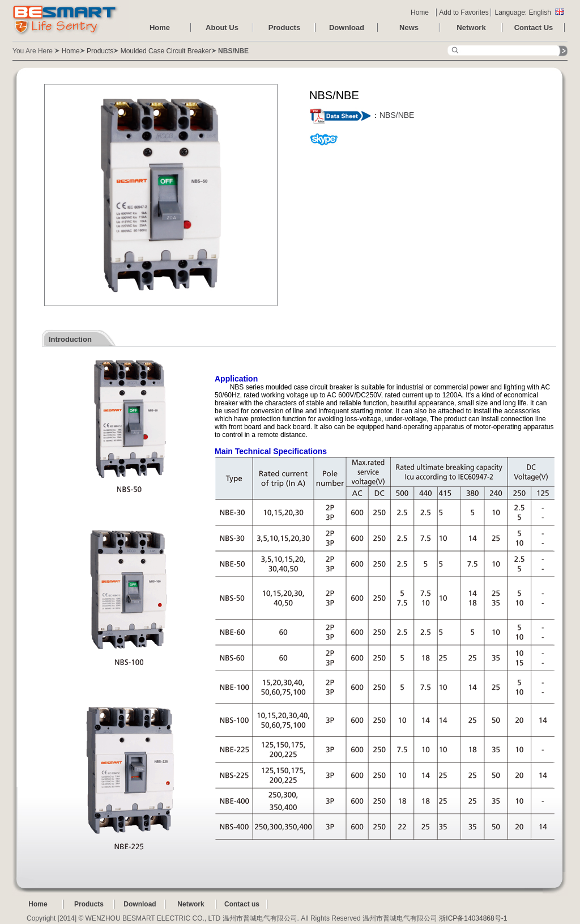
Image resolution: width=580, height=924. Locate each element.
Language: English (529, 12)
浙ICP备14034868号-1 (473, 918)
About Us (222, 27)
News (409, 27)
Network (471, 27)
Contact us (242, 904)
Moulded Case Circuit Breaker (166, 51)
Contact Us (534, 27)
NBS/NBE (397, 115)
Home (420, 12)
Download (347, 27)
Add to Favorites (464, 12)
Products (284, 27)
